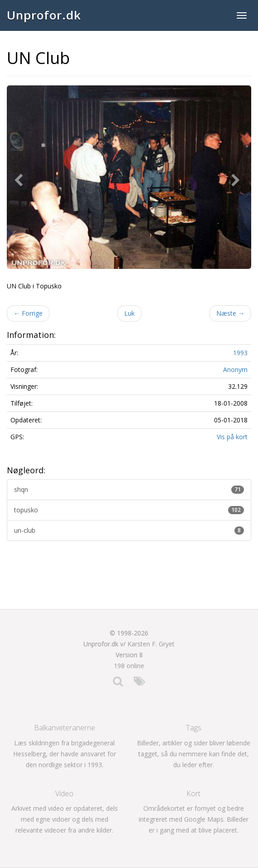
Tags (194, 728)
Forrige (28, 313)
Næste (230, 313)
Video (64, 794)
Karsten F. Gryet (151, 644)
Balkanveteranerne (65, 728)
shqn (129, 489)
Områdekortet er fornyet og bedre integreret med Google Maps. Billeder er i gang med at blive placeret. (194, 819)
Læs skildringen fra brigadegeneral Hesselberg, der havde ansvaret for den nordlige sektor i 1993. (65, 754)
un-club (129, 530)
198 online (129, 666)
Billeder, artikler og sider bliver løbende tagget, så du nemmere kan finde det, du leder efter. (194, 754)
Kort (193, 794)
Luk (129, 313)
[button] (20, 177)
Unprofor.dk (44, 15)
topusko (129, 510)
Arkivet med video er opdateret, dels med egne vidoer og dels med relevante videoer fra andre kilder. (65, 819)
